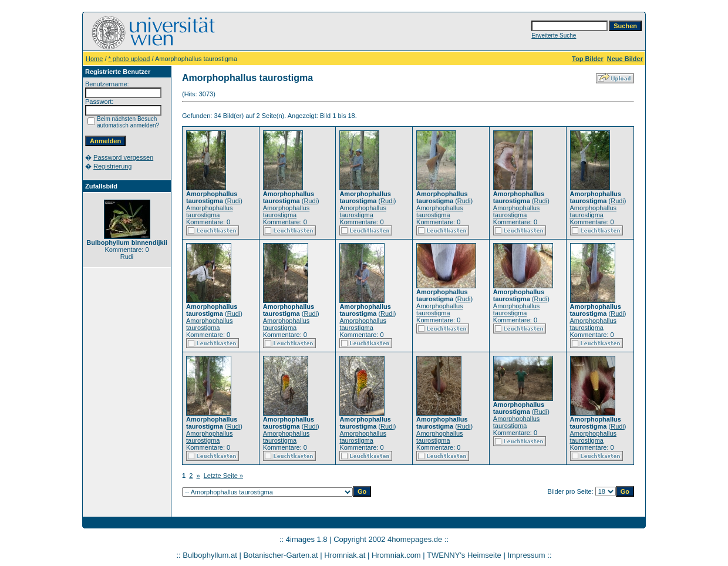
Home (94, 59)
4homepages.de (415, 539)
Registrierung (112, 166)
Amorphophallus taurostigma (210, 211)
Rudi (234, 201)
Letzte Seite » (223, 476)
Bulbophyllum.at (210, 555)
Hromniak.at (345, 555)
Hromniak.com (396, 555)
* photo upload (129, 59)
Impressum (526, 555)
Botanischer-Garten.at (280, 555)
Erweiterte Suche (554, 36)
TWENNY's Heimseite (464, 555)
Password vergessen (123, 157)
